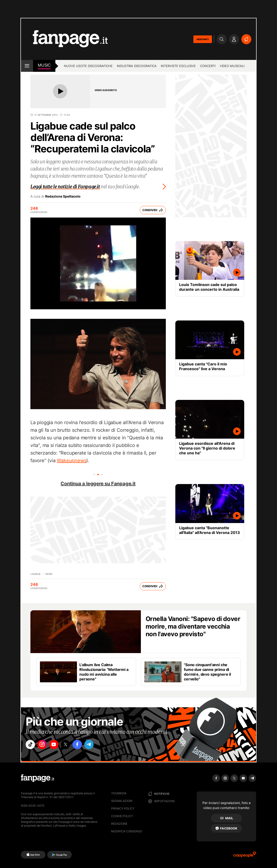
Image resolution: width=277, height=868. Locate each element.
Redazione (119, 824)
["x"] (71, 745)
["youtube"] (58, 745)
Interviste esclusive (178, 66)
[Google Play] (60, 855)
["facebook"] (84, 745)
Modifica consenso (127, 831)
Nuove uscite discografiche (88, 66)
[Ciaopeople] (245, 856)
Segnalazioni (122, 801)
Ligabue (36, 574)
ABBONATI (203, 39)
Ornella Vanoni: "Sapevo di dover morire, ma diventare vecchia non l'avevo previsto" (193, 626)
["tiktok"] (31, 745)
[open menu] (27, 66)
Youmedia (119, 793)
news (49, 574)
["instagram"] (44, 745)
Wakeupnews (72, 461)
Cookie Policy (122, 816)
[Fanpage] (38, 778)
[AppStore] (33, 855)
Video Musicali (232, 66)
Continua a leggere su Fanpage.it (98, 484)
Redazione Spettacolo (63, 196)
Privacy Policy (123, 808)
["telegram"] (98, 745)
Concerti (208, 66)
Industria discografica (137, 66)
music (44, 65)
